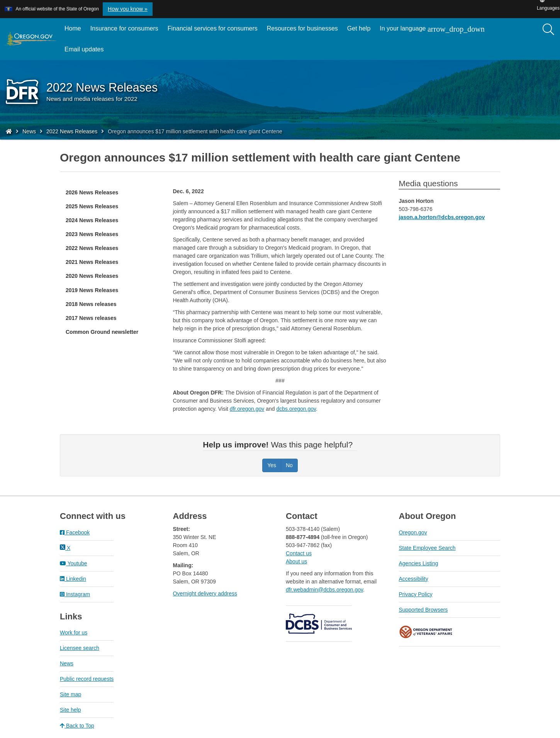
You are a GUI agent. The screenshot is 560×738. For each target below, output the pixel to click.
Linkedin (73, 579)
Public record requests (87, 679)
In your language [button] (432, 29)
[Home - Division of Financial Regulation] (9, 131)
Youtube (74, 563)
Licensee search (80, 648)
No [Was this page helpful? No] (289, 465)
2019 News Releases (92, 290)
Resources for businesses (302, 28)
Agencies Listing (419, 563)
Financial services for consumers (213, 28)
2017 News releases (91, 318)
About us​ (296, 561)
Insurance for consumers (124, 28)
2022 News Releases (72, 131)
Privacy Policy (416, 594)
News (29, 131)
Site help (70, 710)
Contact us (299, 553)
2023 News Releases (92, 234)
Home (73, 28)
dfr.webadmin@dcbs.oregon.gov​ (324, 590)
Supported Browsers (423, 610)
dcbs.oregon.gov (296, 409)
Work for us (74, 633)
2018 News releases (91, 304)
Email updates (86, 52)
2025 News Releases (92, 206)
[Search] (548, 30)
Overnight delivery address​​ (205, 593)
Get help (359, 28)
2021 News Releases (92, 262)
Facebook (75, 532)
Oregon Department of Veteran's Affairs (426, 632)
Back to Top (77, 726)
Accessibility (414, 579)
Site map (70, 694)
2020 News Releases (92, 276)
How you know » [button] (128, 9)
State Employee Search (427, 548)
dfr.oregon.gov (247, 409)
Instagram (75, 594)
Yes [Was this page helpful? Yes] (272, 465)
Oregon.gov (413, 532)
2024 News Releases (92, 220)
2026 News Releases (92, 192)
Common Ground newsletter (102, 332)
